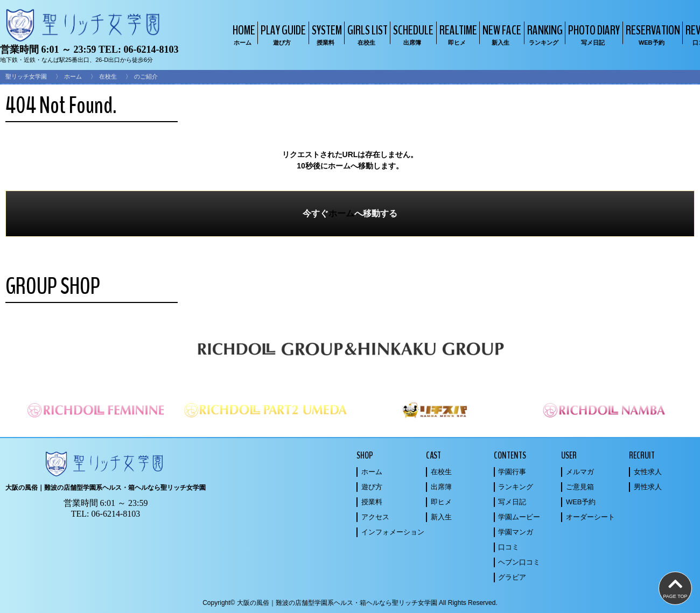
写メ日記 (512, 502)
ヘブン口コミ (519, 562)
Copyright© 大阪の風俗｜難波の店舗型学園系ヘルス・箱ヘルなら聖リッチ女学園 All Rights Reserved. (350, 603)
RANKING (544, 34)
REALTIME (457, 34)
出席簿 (441, 487)
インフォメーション (393, 532)
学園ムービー (519, 517)
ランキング (516, 487)
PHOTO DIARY (593, 34)
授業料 (372, 502)
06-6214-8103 (151, 50)
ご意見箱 (580, 487)
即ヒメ (441, 502)
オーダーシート (590, 517)
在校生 (108, 76)
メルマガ (580, 472)
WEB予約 (581, 502)
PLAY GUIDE (282, 34)
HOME (243, 34)
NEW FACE (500, 34)
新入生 (441, 517)
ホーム (73, 76)
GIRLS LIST (366, 34)
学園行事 (512, 472)
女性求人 (648, 472)
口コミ (509, 547)
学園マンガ (516, 532)
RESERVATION (652, 34)
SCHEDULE (412, 34)
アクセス (375, 517)
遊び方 (372, 487)
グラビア (512, 577)
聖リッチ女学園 (26, 76)
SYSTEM (325, 34)
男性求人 (648, 487)
